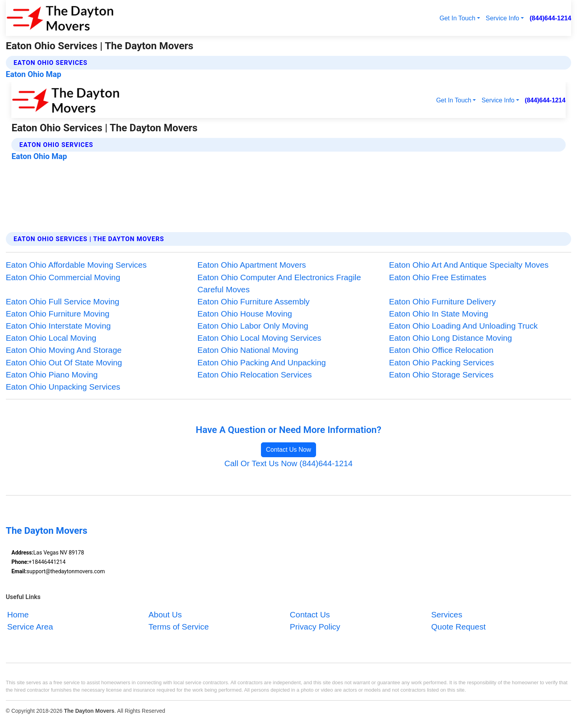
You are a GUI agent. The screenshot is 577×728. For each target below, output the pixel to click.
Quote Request (459, 627)
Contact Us (310, 614)
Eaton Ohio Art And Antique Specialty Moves (469, 265)
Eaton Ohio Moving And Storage (64, 350)
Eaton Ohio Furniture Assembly (253, 301)
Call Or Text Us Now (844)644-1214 (288, 463)
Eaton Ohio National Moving (248, 350)
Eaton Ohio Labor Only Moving (253, 326)
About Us (165, 614)
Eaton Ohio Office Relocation (441, 350)
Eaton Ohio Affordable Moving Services (76, 265)
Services (447, 614)
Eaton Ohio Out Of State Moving (64, 362)
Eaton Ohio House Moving (245, 314)
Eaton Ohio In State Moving (439, 314)
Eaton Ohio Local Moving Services (259, 338)
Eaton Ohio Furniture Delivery (442, 301)
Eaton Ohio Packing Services (442, 362)
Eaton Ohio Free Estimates (438, 277)
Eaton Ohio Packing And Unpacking (262, 362)
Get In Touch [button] (457, 18)
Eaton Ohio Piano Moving (52, 375)
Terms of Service (179, 627)
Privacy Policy (315, 627)
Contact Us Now (289, 450)
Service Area (30, 627)
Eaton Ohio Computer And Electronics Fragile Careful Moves (279, 283)
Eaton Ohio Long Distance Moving (451, 338)
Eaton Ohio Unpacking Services (63, 387)
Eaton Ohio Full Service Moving (63, 301)
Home (18, 614)
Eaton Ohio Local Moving (51, 338)
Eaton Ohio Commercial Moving (63, 277)
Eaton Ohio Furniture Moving (58, 314)
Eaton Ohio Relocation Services (255, 375)
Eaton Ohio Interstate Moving (58, 326)
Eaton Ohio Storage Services (441, 375)
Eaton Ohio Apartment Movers (252, 265)
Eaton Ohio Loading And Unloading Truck (464, 326)
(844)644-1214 (551, 18)
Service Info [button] (502, 18)
